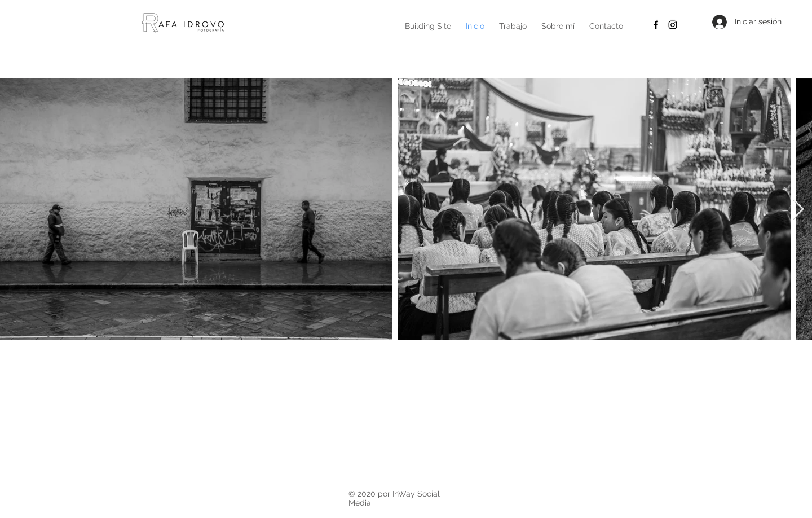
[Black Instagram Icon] (673, 25)
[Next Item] (798, 210)
